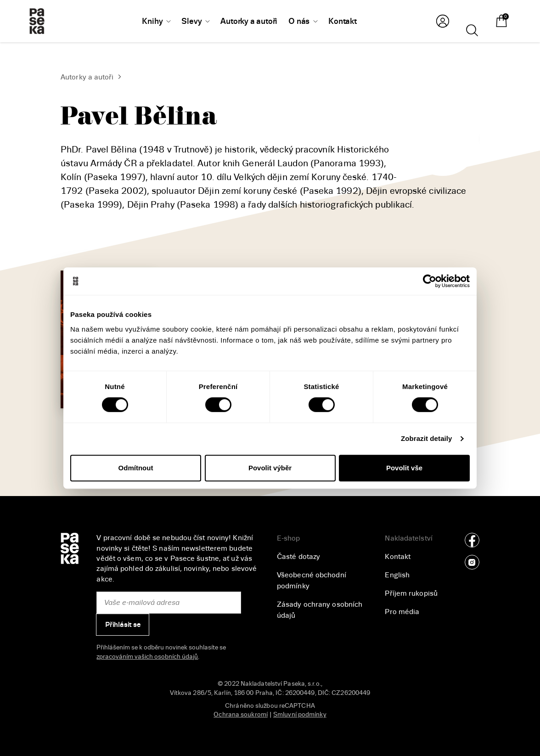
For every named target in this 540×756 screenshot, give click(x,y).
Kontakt (398, 557)
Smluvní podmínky (300, 714)
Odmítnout (136, 468)
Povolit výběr (270, 468)
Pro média (402, 612)
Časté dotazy (298, 557)
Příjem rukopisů (411, 593)
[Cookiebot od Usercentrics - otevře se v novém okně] (430, 281)
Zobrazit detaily (427, 438)
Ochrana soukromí (241, 714)
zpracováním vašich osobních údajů (147, 657)
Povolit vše (404, 468)
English (397, 575)
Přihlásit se (123, 625)
